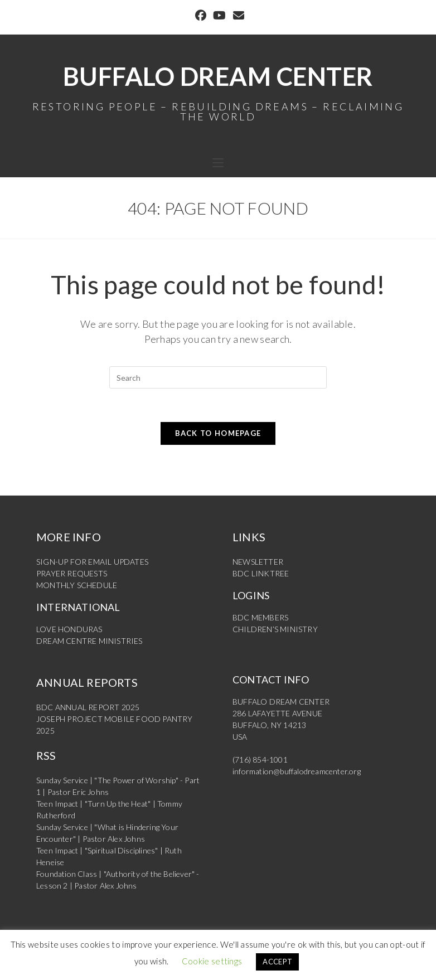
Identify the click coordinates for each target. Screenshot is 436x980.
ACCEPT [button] (277, 962)
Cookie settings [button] (212, 961)
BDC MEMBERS (260, 617)
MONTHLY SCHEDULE (77, 585)
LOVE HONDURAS (69, 629)
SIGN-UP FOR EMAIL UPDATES (92, 562)
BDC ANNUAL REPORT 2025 (88, 707)
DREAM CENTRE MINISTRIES (89, 641)
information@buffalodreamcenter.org (297, 771)
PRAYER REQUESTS (72, 573)
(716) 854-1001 (260, 760)
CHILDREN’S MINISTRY (275, 629)
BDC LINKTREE (261, 573)
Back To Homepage (218, 433)
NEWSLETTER (258, 562)
